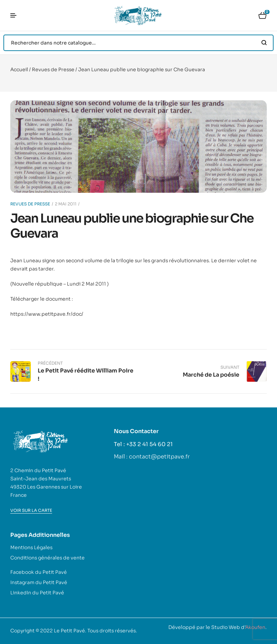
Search (264, 43)
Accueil (19, 70)
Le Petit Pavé (69, 631)
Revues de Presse (53, 70)
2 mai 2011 (66, 204)
